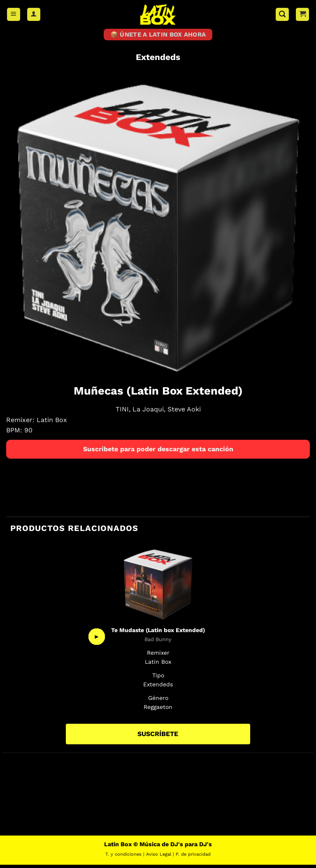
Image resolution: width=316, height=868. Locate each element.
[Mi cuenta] (34, 15)
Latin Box (52, 423)
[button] (14, 15)
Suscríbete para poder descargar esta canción (158, 452)
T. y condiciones (123, 858)
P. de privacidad (193, 858)
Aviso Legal (159, 858)
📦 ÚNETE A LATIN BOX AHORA (158, 36)
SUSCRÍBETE (158, 737)
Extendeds (158, 60)
